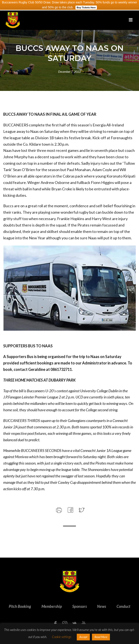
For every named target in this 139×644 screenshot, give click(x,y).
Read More (101, 637)
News (102, 606)
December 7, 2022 (69, 72)
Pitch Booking (20, 606)
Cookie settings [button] (62, 637)
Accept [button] (83, 637)
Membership (52, 606)
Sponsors (80, 606)
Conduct (123, 606)
